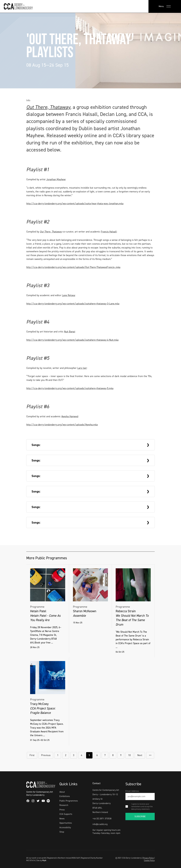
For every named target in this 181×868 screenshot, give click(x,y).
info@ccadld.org (100, 824)
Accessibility (65, 827)
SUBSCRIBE (140, 816)
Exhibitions (65, 796)
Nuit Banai (70, 332)
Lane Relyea (68, 295)
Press (62, 810)
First (32, 755)
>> (150, 755)
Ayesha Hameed (70, 416)
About (62, 792)
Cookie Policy (149, 860)
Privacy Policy (148, 858)
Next (140, 755)
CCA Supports (66, 814)
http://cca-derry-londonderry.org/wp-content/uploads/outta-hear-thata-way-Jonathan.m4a (75, 204)
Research (64, 805)
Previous (46, 755)
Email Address (132, 791)
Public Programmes (69, 801)
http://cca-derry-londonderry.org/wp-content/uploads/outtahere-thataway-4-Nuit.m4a (72, 340)
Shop (62, 832)
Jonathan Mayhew (56, 179)
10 (129, 755)
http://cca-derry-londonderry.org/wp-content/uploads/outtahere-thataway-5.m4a (70, 388)
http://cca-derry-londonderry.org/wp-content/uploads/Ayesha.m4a (62, 425)
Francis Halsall (109, 232)
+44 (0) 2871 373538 (102, 819)
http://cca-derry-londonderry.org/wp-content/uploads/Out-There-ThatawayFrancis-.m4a (73, 267)
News (62, 819)
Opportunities (66, 823)
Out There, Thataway (48, 107)
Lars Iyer (82, 368)
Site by (41, 860)
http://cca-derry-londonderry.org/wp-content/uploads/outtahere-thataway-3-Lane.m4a (73, 304)
